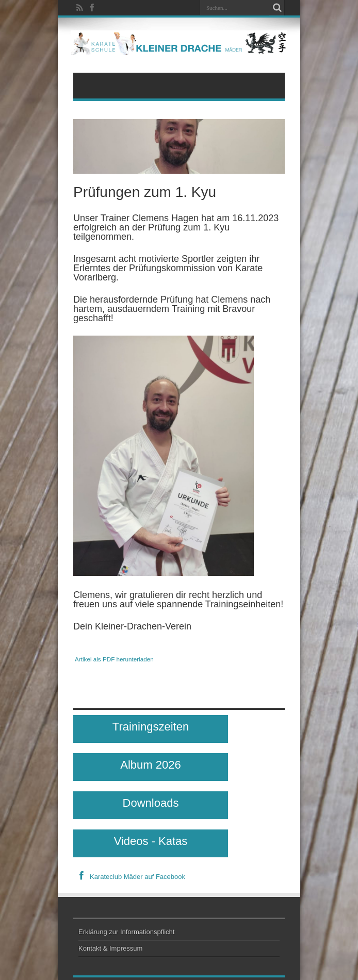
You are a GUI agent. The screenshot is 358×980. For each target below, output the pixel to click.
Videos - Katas (151, 841)
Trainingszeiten (151, 727)
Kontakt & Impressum (110, 948)
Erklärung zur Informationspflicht (126, 932)
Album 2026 (150, 765)
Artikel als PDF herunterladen (114, 659)
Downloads (151, 803)
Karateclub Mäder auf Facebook (129, 877)
